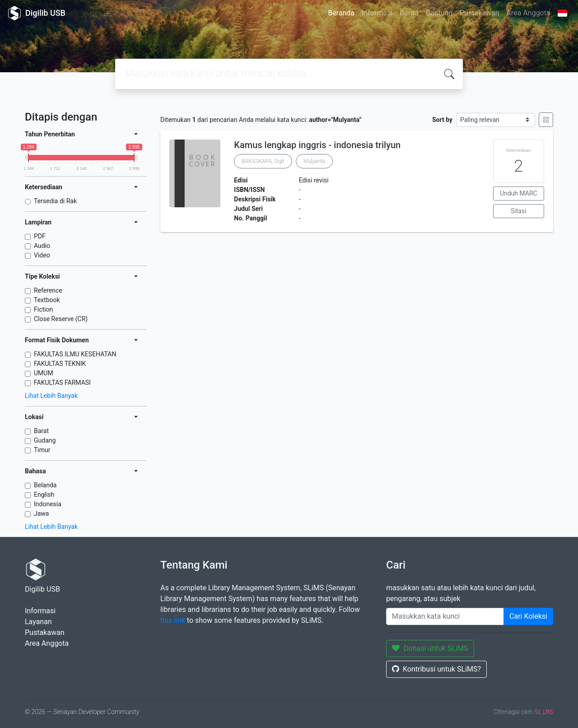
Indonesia (48, 504)
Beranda (341, 13)
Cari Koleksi (528, 616)
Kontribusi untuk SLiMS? (436, 669)
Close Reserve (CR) (61, 319)
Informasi (377, 13)
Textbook (47, 300)
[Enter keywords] (445, 616)
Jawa (41, 513)
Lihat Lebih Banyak (51, 396)
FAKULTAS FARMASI (62, 383)
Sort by (442, 120)
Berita (409, 13)
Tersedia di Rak (55, 201)
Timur (42, 450)
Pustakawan (479, 13)
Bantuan (439, 13)
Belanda (45, 485)
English (44, 495)
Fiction (43, 309)
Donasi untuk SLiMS (430, 648)
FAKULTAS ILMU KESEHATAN (75, 354)
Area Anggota (529, 13)
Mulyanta (314, 161)
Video (42, 255)
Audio (42, 246)
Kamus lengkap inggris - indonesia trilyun (317, 145)
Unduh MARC (519, 193)
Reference (48, 290)
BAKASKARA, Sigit (263, 161)
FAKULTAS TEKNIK (60, 364)
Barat (41, 431)
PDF (40, 236)
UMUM (44, 373)
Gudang (45, 440)
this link (173, 620)
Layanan (38, 622)
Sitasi (519, 211)
